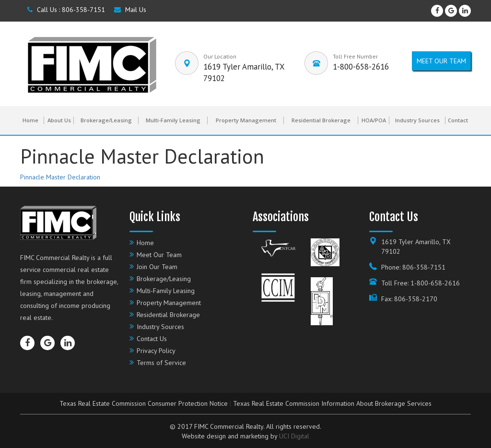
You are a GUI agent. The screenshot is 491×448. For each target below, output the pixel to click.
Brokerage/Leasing (106, 120)
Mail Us (130, 10)
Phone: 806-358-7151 (413, 267)
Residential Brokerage (321, 120)
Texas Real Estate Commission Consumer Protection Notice (144, 403)
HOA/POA (374, 120)
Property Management (246, 120)
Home (30, 120)
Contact (458, 120)
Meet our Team (441, 61)
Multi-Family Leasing (173, 120)
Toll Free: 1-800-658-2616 (421, 283)
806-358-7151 (83, 10)
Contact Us (152, 339)
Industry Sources (417, 120)
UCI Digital (294, 436)
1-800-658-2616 (361, 67)
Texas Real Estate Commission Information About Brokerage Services (332, 403)
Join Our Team (157, 267)
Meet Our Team (159, 255)
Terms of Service (161, 363)
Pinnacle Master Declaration (60, 177)
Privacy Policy (156, 351)
